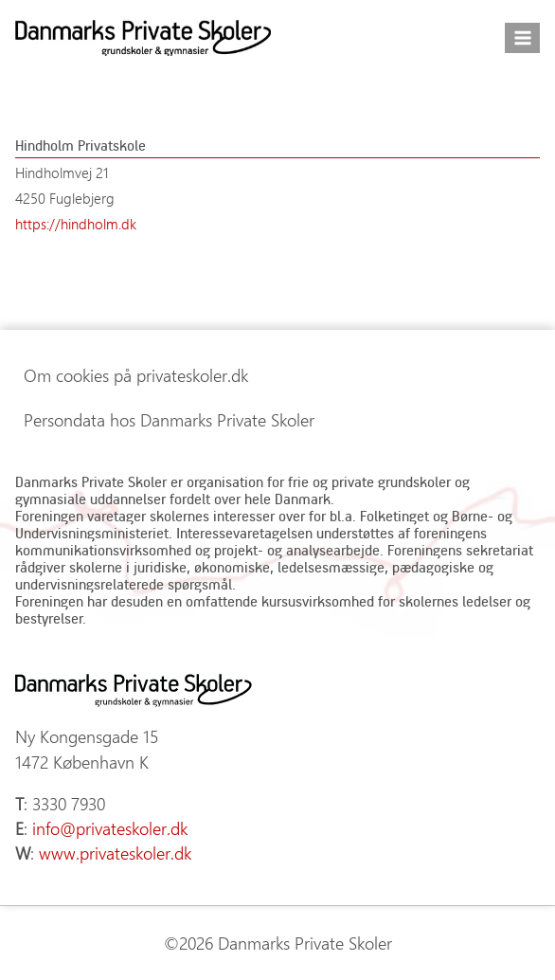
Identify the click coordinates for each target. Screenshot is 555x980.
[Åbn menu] (522, 37)
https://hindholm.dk (76, 224)
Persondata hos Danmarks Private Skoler (169, 420)
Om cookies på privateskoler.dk (136, 375)
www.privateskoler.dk (115, 853)
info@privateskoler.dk (110, 828)
